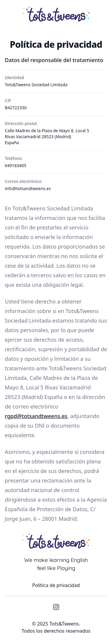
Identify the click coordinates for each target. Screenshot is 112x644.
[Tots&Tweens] (56, 14)
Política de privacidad (56, 585)
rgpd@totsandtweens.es (36, 416)
